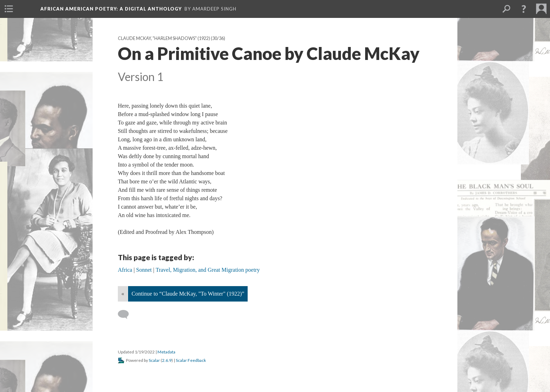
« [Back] (123, 294)
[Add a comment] (126, 315)
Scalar (154, 360)
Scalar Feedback (191, 360)
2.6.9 (167, 360)
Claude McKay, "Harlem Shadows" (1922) (164, 38)
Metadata (166, 352)
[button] (524, 9)
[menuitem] (9, 9)
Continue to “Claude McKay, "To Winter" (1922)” (188, 294)
